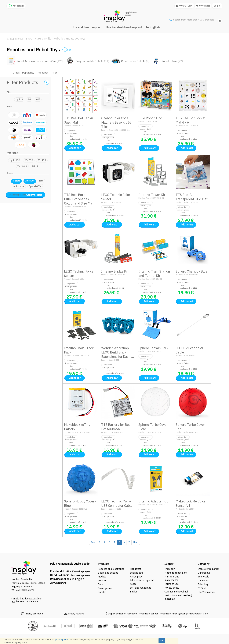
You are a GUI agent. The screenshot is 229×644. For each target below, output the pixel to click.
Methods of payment (176, 573)
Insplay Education (34, 614)
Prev (93, 542)
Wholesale (203, 577)
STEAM (202, 588)
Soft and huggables (141, 588)
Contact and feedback (176, 592)
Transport (170, 569)
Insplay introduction (209, 569)
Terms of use (172, 584)
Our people (204, 573)
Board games (105, 588)
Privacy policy (172, 588)
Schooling (203, 584)
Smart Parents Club (198, 614)
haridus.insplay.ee (80, 575)
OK (162, 641)
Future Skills (43, 38)
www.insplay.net (59, 583)
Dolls (101, 584)
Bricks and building (108, 573)
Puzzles (102, 592)
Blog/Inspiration (207, 592)
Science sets (137, 573)
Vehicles (102, 580)
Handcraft (135, 569)
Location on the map (27, 601)
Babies (134, 592)
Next (136, 542)
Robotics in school (148, 614)
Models (102, 577)
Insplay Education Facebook (122, 614)
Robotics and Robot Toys (69, 38)
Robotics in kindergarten (173, 614)
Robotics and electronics (111, 569)
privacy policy (61, 640)
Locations (203, 580)
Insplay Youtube (76, 614)
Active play (136, 577)
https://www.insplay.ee (78, 571)
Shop (29, 38)
